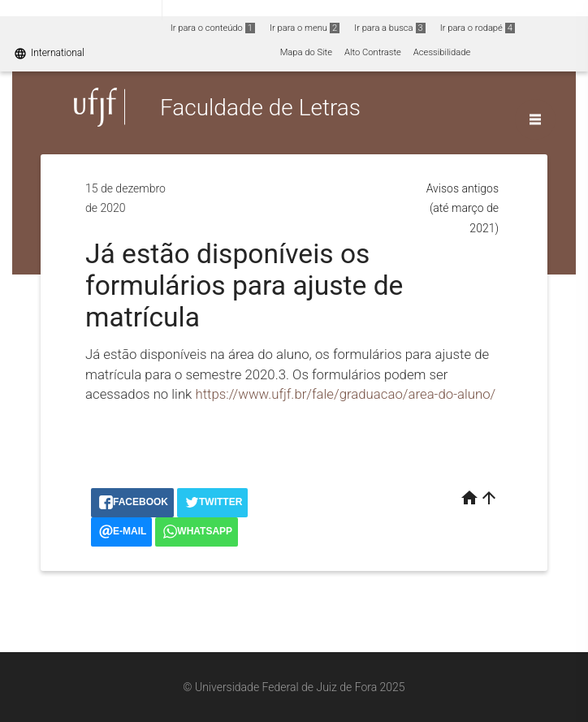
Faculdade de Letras (260, 107)
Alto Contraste (373, 52)
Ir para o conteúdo (213, 28)
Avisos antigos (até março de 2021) (463, 208)
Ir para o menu (305, 28)
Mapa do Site (306, 52)
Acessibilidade (442, 52)
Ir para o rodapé (478, 28)
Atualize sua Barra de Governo (249, 9)
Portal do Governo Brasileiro (81, 9)
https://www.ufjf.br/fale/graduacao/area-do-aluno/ (345, 394)
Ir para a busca (390, 28)
